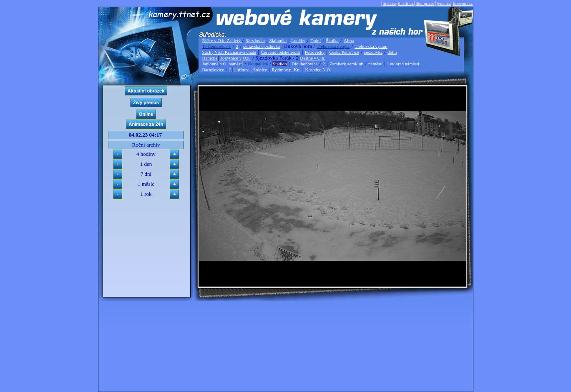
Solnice (260, 70)
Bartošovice (213, 70)
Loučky (298, 40)
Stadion (280, 64)
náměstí (375, 64)
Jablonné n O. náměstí (223, 64)
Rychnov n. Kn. (286, 70)
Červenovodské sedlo (280, 52)
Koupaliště (258, 64)
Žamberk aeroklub (346, 64)
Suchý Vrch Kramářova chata (229, 52)
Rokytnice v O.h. (235, 58)
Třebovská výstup (371, 46)
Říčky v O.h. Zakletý (222, 40)
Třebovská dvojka (333, 46)
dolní (392, 52)
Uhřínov (241, 70)
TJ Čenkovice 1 (217, 46)
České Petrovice (344, 52)
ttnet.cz (389, 3)
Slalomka (278, 40)
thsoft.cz (406, 3)
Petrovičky (315, 52)
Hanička (210, 58)
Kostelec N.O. (318, 70)
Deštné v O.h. (313, 58)
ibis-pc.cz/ (425, 3)
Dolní (316, 40)
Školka (332, 40)
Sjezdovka (255, 40)
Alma (349, 40)
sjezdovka (373, 52)
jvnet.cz (444, 3)
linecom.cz (463, 3)
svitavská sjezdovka (262, 46)
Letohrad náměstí (403, 64)
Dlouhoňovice (304, 64)
